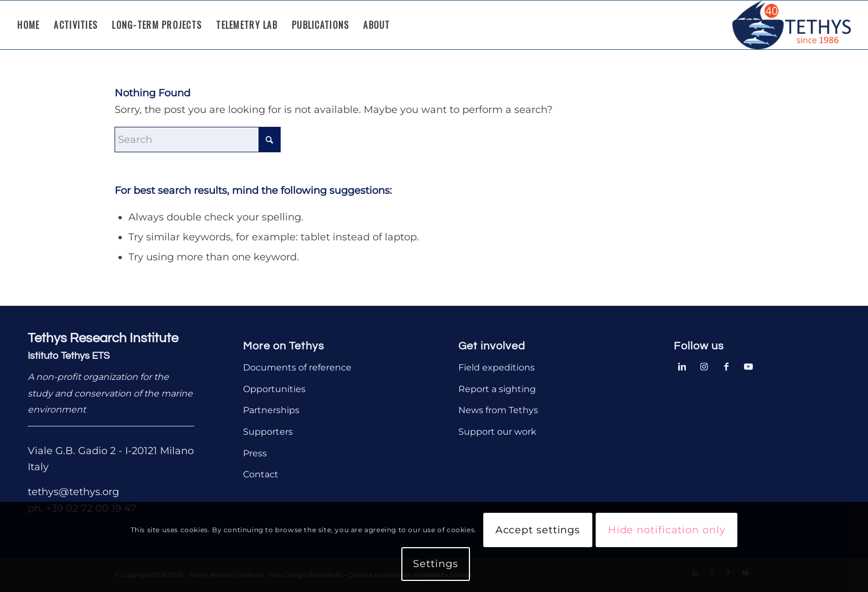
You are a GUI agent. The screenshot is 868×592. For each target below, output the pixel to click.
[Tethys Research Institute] (792, 25)
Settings (435, 564)
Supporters (268, 432)
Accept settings (538, 530)
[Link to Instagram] (704, 366)
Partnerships (271, 410)
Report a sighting (497, 389)
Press (255, 453)
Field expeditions (497, 367)
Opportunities (274, 389)
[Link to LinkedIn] (682, 366)
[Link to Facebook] (726, 366)
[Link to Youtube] (748, 366)
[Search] (198, 140)
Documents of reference (297, 367)
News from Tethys (498, 410)
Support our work (497, 432)
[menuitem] (28, 25)
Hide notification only (667, 530)
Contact (261, 474)
